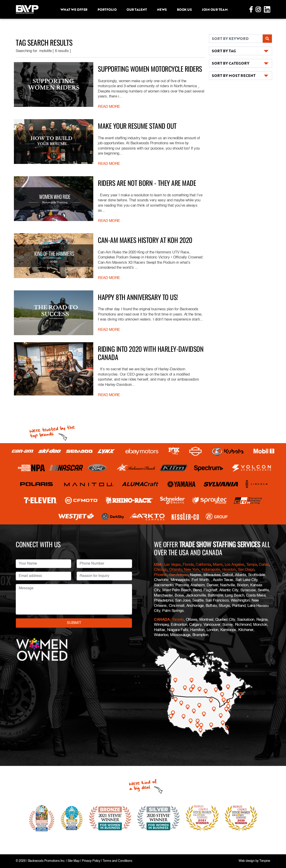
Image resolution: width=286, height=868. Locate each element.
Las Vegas (172, 565)
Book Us (184, 9)
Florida (188, 565)
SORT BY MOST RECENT (234, 75)
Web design (247, 861)
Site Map (73, 861)
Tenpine (265, 861)
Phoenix (160, 575)
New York (191, 570)
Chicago (161, 570)
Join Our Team (215, 9)
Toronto (178, 620)
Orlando (176, 570)
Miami (218, 565)
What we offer (74, 9)
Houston (229, 570)
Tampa (252, 565)
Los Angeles (234, 565)
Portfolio (107, 9)
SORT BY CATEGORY (231, 63)
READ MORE (109, 107)
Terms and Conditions (117, 861)
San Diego (246, 570)
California (203, 565)
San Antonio (179, 575)
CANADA (162, 620)
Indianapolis (211, 570)
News (162, 9)
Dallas (264, 565)
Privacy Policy (91, 861)
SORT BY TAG (224, 51)
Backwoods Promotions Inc (46, 861)
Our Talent (137, 9)
